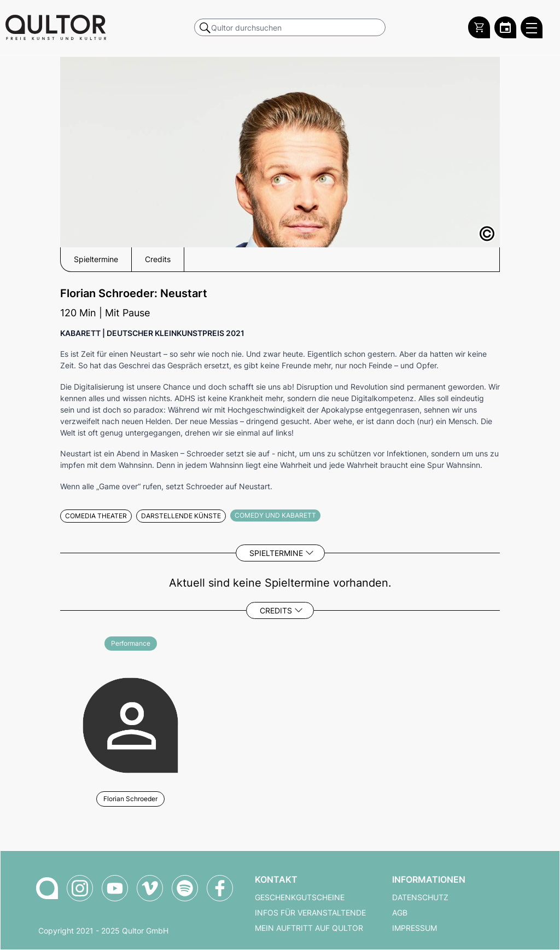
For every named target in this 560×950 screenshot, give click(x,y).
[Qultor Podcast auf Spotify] (185, 888)
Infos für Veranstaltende (310, 913)
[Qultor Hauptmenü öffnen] (532, 27)
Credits (276, 610)
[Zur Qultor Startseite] (56, 27)
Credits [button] (158, 259)
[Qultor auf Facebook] (220, 888)
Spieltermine (276, 553)
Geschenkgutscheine (300, 897)
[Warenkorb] (479, 27)
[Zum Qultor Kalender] (505, 27)
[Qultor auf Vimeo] (150, 888)
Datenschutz (420, 897)
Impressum (415, 928)
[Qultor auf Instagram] (80, 888)
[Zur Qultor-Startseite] (47, 888)
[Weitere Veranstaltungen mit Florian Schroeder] (130, 724)
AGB (400, 913)
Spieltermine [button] (96, 259)
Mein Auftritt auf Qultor (309, 928)
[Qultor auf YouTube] (115, 888)
